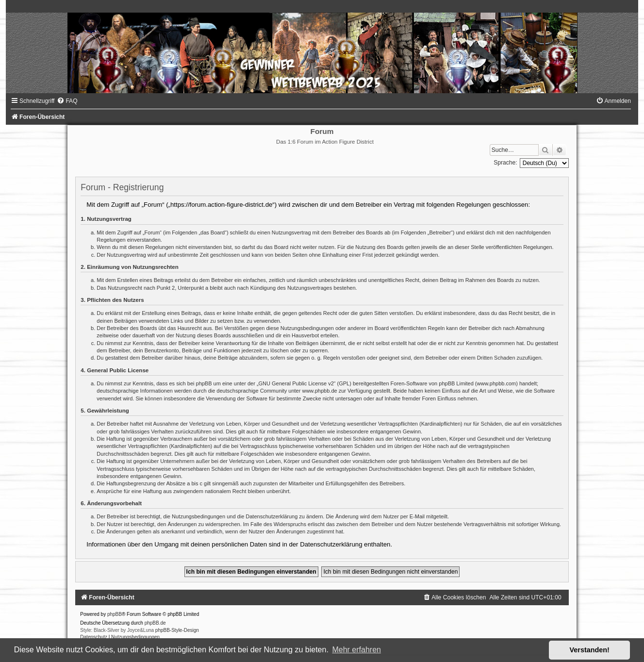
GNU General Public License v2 (296, 383)
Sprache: (505, 163)
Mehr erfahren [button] (356, 650)
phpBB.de (155, 623)
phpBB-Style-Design (177, 630)
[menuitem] (67, 101)
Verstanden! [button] (590, 650)
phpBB (115, 614)
